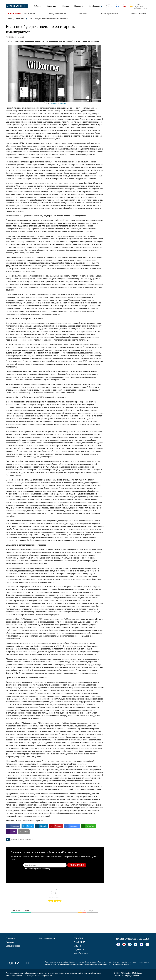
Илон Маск (83, 14)
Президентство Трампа (57, 14)
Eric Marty (53, 103)
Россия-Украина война (109, 14)
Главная (9, 19)
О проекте (10, 938)
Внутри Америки (28, 14)
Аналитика (52, 6)
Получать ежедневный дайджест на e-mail (141, 6)
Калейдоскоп (95, 6)
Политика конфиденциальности (126, 976)
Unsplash (63, 103)
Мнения (65, 6)
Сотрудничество (13, 946)
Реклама (10, 942)
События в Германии (25, 839)
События (38, 6)
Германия (14, 839)
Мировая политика (139, 14)
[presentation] (81, 875)
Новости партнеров (47, 938)
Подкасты (79, 6)
